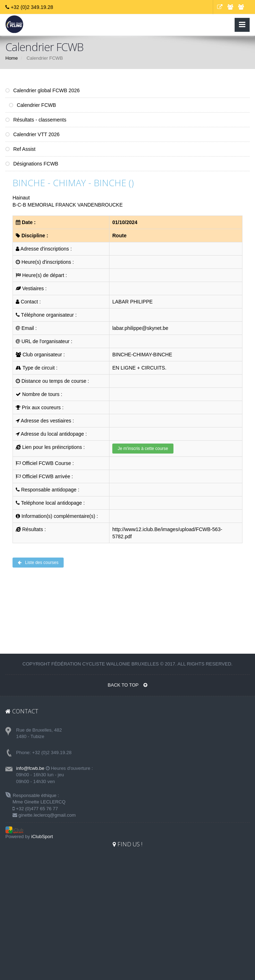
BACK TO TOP (127, 685)
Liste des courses (38, 563)
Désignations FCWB (32, 164)
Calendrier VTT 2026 (33, 134)
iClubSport (42, 837)
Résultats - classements (36, 120)
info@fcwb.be (30, 768)
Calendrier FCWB (33, 105)
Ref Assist (20, 149)
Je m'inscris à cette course (143, 449)
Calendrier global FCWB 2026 (43, 90)
